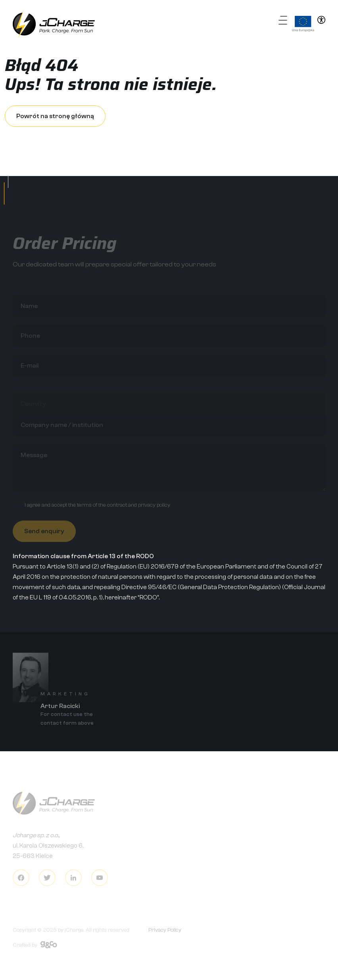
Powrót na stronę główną (55, 116)
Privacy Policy (165, 933)
